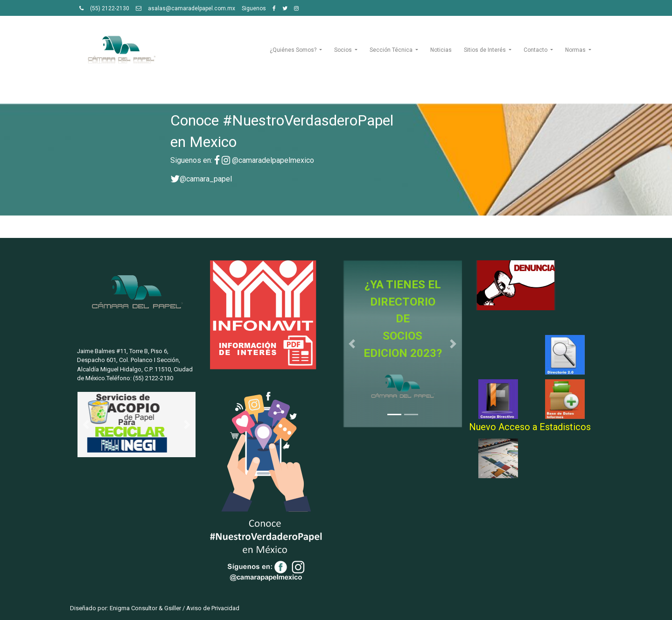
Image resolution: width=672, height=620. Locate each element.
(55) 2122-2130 (110, 8)
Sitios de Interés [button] (486, 50)
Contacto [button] (536, 50)
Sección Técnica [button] (392, 50)
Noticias (441, 50)
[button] (86, 425)
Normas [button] (576, 50)
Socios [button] (344, 50)
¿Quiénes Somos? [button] (294, 50)
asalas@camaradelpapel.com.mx (192, 8)
